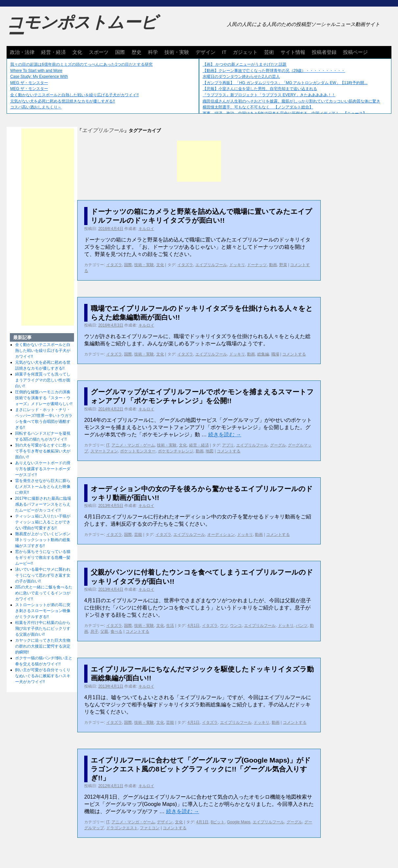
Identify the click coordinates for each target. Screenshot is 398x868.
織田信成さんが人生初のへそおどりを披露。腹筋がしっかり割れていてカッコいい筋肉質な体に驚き (291, 101)
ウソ (224, 626)
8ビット (218, 822)
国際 (120, 52)
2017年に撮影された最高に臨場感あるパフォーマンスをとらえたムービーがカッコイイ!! (43, 504)
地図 (210, 451)
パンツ (302, 626)
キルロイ (146, 229)
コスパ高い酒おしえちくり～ (36, 107)
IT (224, 52)
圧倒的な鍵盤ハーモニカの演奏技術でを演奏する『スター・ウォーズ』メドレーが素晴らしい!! (44, 398)
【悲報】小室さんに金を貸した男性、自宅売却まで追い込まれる (260, 89)
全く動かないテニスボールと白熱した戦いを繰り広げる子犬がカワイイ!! (75, 95)
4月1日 (194, 626)
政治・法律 (22, 52)
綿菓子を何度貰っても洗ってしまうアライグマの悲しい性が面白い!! (43, 380)
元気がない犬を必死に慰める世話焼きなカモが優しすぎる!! (63, 101)
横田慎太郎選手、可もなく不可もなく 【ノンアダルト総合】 (258, 107)
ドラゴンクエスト (122, 828)
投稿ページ (355, 52)
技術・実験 (177, 52)
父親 (104, 631)
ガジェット (245, 52)
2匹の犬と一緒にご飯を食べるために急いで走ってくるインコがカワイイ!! (44, 593)
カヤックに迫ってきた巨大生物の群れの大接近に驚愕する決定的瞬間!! (43, 646)
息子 (94, 631)
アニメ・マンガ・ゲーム (133, 445)
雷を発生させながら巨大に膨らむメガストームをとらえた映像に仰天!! (43, 487)
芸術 (269, 52)
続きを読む (225, 434)
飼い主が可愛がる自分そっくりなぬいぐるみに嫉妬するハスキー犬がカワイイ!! (43, 676)
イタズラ (114, 265)
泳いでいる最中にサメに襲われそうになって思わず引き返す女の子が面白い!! (43, 575)
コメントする (294, 354)
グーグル (278, 445)
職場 (275, 354)
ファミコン (150, 828)
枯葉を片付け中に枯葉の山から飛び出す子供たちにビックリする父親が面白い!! (43, 628)
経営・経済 (53, 52)
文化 (77, 52)
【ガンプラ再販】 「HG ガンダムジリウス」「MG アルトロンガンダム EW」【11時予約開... (285, 83)
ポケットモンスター (138, 451)
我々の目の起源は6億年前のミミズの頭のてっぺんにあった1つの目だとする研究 (81, 64)
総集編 (263, 354)
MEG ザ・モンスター (29, 83)
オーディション (221, 535)
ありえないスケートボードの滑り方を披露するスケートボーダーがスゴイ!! (43, 469)
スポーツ (99, 52)
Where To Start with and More (36, 71)
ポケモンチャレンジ (176, 451)
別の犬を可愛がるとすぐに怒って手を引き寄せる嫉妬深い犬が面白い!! (43, 451)
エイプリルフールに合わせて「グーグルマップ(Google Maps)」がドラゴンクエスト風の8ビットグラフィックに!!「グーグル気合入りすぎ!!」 (201, 769)
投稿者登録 (324, 52)
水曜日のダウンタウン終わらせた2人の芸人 (241, 77)
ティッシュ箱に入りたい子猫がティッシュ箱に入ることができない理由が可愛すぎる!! (43, 522)
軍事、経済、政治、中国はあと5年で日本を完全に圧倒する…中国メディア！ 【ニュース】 (285, 113)
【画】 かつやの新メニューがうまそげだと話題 (245, 64)
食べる (116, 631)
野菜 (283, 265)
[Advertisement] (199, 161)
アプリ (228, 445)
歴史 (137, 52)
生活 (170, 626)
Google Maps (239, 822)
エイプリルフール (211, 265)
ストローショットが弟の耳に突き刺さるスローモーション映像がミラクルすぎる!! (43, 611)
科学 (153, 52)
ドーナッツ (257, 265)
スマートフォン (104, 451)
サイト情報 (293, 52)
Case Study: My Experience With (39, 77)
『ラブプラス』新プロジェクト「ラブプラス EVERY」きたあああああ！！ (269, 95)
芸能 (138, 535)
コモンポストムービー (82, 28)
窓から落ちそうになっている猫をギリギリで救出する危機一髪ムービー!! (43, 558)
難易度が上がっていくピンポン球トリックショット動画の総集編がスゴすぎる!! (43, 540)
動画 (273, 265)
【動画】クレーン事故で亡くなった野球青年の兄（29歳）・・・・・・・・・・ (274, 71)
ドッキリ (237, 265)
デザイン (206, 52)
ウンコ (236, 626)
